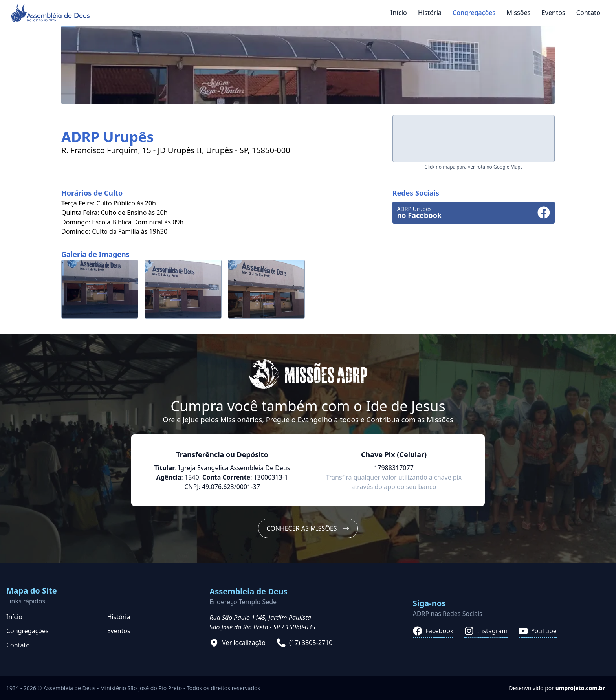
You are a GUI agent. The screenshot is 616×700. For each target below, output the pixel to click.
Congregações (474, 13)
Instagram (486, 631)
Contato (588, 13)
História (430, 13)
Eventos (554, 13)
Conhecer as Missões (308, 528)
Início (399, 13)
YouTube (538, 631)
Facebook (433, 631)
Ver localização (237, 643)
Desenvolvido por (557, 688)
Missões (518, 13)
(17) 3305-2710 (304, 643)
